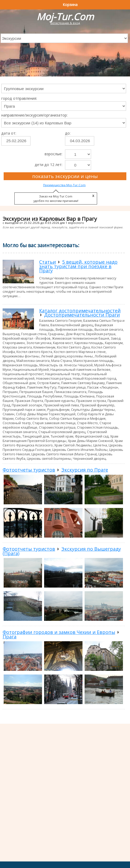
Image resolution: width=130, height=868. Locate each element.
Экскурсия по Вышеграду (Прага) (62, 551)
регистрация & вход (65, 23)
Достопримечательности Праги (82, 315)
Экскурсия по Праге (85, 470)
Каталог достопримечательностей (80, 311)
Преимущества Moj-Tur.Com (64, 185)
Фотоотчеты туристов (29, 470)
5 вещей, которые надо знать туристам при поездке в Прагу (78, 266)
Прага (10, 637)
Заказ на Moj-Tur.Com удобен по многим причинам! (56, 198)
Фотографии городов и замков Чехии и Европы (59, 632)
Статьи (48, 262)
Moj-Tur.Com (65, 17)
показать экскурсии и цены (65, 176)
